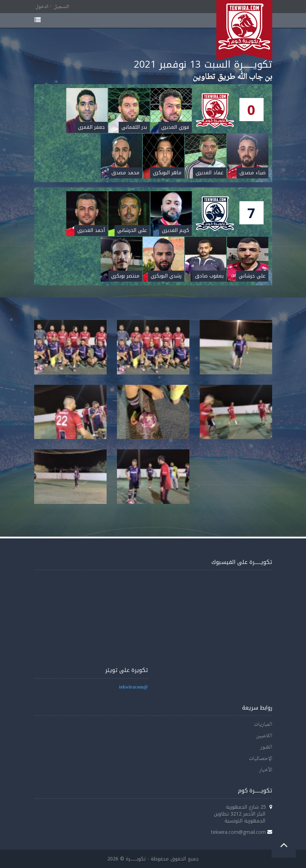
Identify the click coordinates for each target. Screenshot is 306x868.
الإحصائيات (260, 759)
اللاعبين (264, 736)
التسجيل (61, 7)
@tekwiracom (134, 687)
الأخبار (266, 770)
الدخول (42, 7)
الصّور (266, 747)
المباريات (263, 725)
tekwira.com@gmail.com (239, 832)
